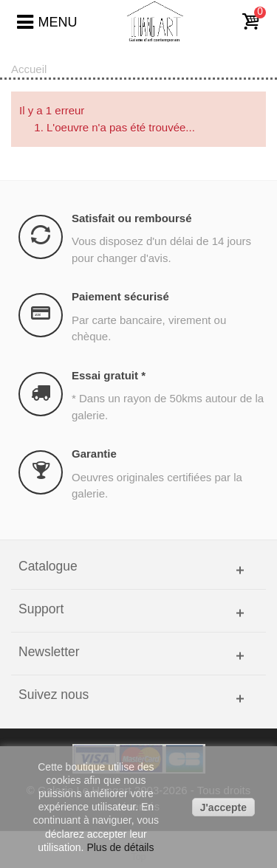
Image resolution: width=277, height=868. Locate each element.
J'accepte (223, 807)
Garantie (94, 454)
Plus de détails (120, 847)
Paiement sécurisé (120, 296)
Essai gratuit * (109, 375)
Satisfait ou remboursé (132, 218)
